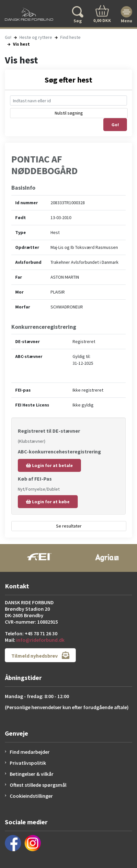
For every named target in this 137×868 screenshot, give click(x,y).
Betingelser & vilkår (32, 774)
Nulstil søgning (69, 113)
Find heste (70, 37)
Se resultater (69, 526)
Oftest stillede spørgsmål (38, 785)
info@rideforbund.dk (40, 640)
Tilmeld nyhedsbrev (40, 655)
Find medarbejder (30, 752)
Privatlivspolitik (28, 763)
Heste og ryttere (36, 37)
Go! (8, 37)
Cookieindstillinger (31, 796)
